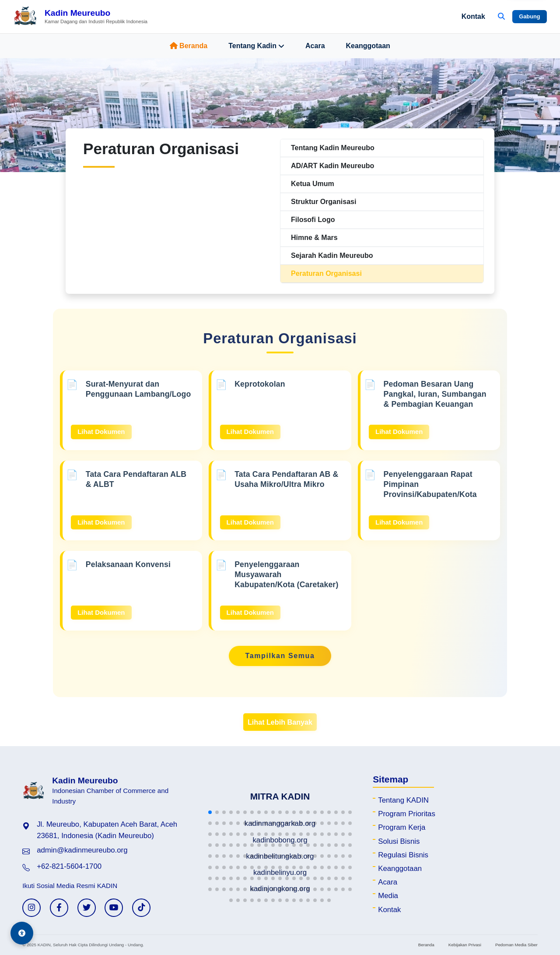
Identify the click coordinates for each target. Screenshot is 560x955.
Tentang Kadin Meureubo (333, 148)
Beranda (189, 46)
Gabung (529, 16)
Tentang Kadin (256, 46)
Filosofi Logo (313, 220)
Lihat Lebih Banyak (280, 722)
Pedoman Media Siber (516, 945)
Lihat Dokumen (101, 432)
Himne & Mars (314, 238)
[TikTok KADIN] (141, 908)
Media (388, 896)
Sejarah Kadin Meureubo (332, 255)
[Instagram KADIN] (31, 908)
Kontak (473, 16)
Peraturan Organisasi (326, 273)
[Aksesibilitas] (22, 933)
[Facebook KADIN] (59, 908)
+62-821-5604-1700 (69, 866)
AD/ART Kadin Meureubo (332, 166)
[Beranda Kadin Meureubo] (80, 17)
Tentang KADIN (403, 800)
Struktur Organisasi (324, 202)
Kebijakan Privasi (465, 945)
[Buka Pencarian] (501, 17)
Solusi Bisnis (399, 841)
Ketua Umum (313, 184)
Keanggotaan (368, 46)
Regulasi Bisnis (403, 855)
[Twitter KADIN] (87, 908)
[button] (210, 812)
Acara (315, 46)
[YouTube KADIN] (114, 908)
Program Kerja (402, 827)
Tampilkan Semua (280, 656)
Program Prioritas (407, 814)
